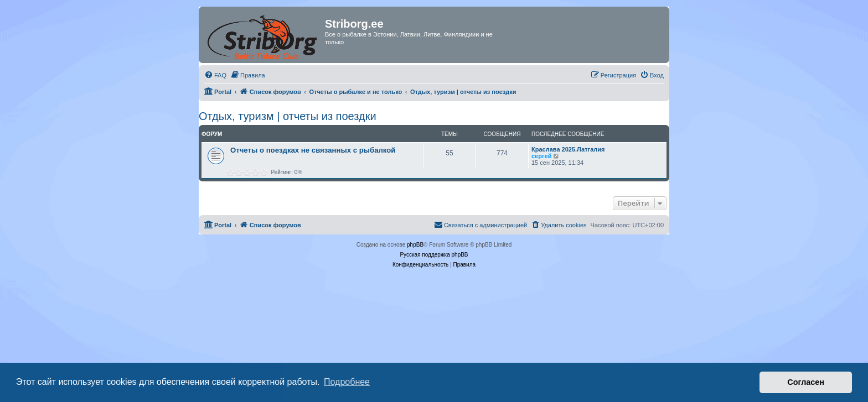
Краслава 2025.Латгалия (568, 149)
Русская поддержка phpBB (434, 255)
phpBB (415, 245)
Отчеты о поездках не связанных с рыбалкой (313, 150)
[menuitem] (215, 75)
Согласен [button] (806, 382)
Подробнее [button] (347, 382)
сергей (541, 156)
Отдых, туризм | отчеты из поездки (288, 116)
